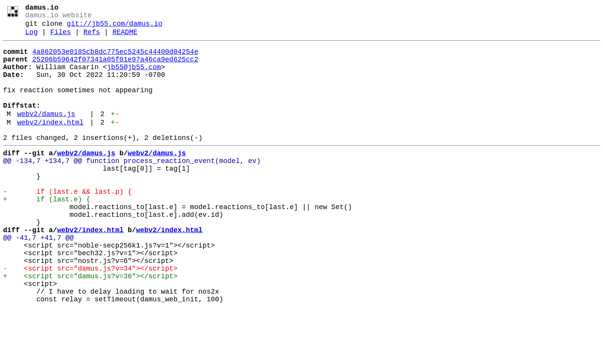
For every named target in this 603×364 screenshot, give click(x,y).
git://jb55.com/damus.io (115, 28)
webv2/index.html (50, 143)
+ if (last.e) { (47, 233)
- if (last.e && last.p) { (67, 223)
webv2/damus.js (46, 133)
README (125, 38)
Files (60, 38)
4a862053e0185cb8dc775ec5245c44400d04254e (115, 59)
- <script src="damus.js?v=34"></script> (90, 316)
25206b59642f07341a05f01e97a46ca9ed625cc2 (115, 68)
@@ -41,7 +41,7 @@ (38, 279)
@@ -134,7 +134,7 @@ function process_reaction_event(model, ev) (132, 186)
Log (32, 38)
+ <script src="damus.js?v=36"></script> (90, 325)
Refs (92, 38)
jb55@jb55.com (134, 77)
